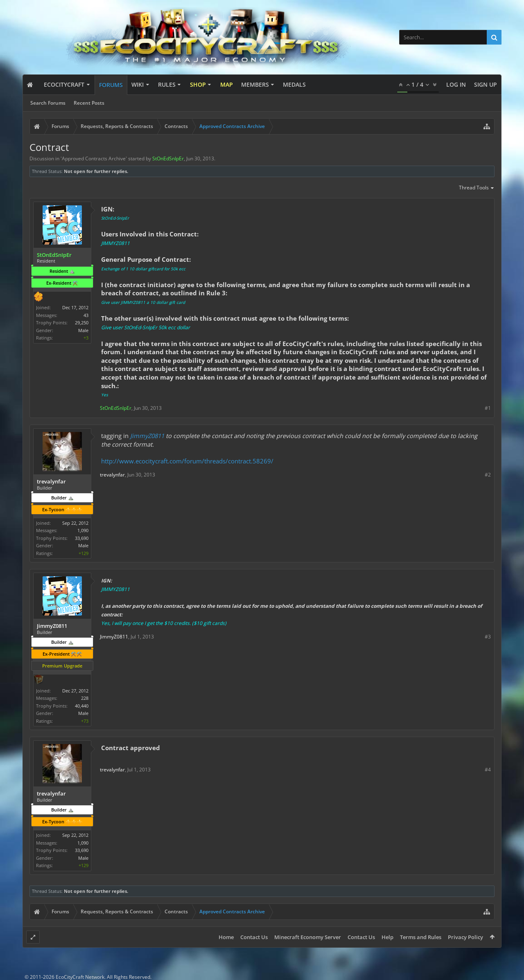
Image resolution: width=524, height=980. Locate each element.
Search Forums (48, 103)
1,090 (83, 530)
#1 (488, 408)
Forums (111, 85)
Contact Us (254, 937)
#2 (488, 475)
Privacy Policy (465, 937)
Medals (294, 84)
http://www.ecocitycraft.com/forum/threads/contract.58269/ (187, 461)
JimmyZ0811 (147, 436)
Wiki (138, 84)
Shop (198, 84)
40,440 (82, 706)
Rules (167, 84)
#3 (488, 637)
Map (227, 84)
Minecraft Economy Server (308, 937)
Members (255, 84)
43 (86, 315)
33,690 (82, 538)
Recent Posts (89, 103)
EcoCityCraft (64, 84)
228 (85, 698)
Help (387, 937)
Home (226, 937)
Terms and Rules (421, 937)
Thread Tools (477, 188)
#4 (488, 770)
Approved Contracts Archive (94, 158)
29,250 (82, 323)
